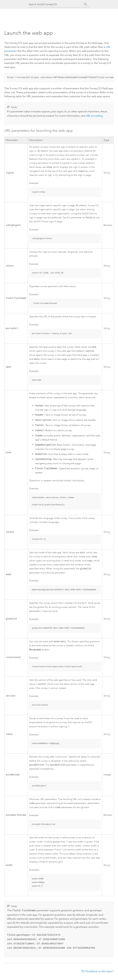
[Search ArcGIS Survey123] (56, 4)
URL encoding (94, 115)
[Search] (86, 4)
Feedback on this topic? (100, 974)
